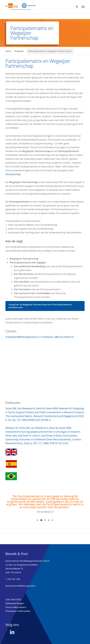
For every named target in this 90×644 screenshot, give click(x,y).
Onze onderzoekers (16, 607)
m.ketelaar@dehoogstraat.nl (22, 337)
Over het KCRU (13, 599)
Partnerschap (13, 174)
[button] (45, 306)
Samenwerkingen (15, 603)
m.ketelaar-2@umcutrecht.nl (57, 337)
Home (8, 51)
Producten (19, 51)
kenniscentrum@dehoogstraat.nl (20, 586)
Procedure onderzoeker (18, 611)
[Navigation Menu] (83, 7)
